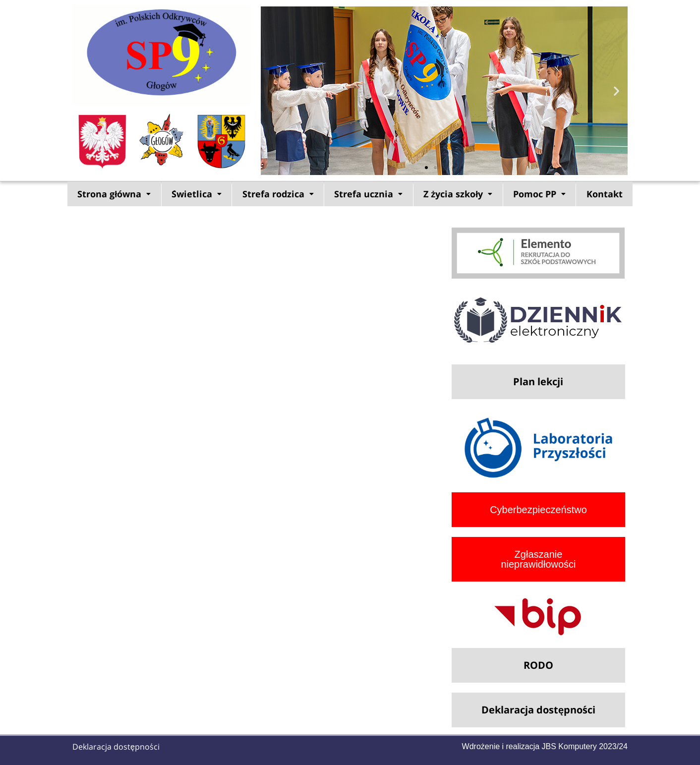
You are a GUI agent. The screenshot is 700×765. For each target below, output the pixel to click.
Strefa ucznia (368, 194)
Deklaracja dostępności (116, 747)
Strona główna (114, 194)
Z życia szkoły (458, 194)
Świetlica (197, 194)
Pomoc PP (539, 194)
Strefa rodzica (278, 194)
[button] (272, 90)
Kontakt (605, 194)
